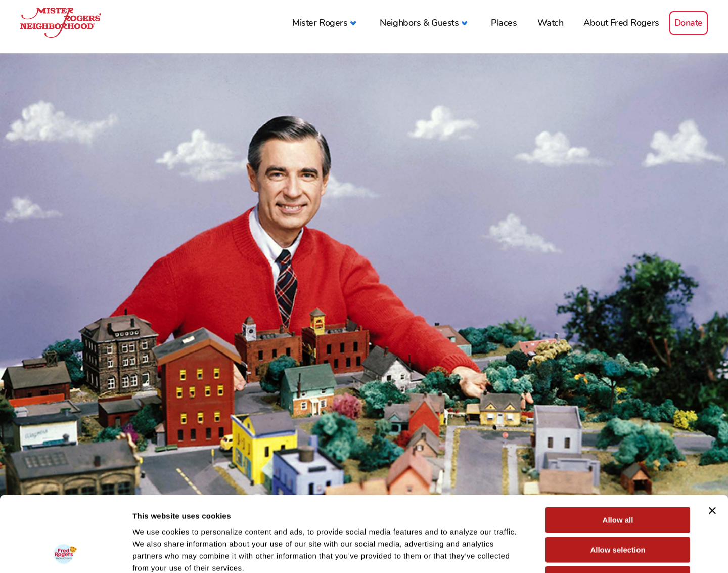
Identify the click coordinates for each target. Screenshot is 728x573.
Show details (531, 553)
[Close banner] (712, 440)
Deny (618, 509)
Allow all (618, 449)
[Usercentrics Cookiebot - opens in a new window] (65, 553)
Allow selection (618, 479)
